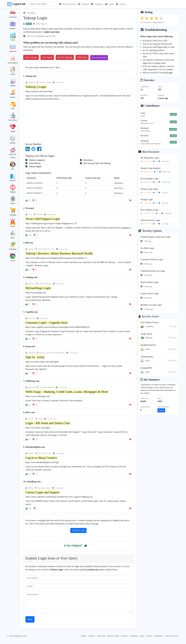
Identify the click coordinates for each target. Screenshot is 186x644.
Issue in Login (31, 57)
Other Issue (82, 57)
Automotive (13, 17)
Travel (13, 261)
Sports (13, 238)
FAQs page (168, 73)
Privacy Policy (172, 636)
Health (13, 131)
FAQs (142, 636)
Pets (13, 169)
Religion (13, 192)
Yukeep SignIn (35, 166)
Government (13, 120)
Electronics (88, 160)
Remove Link (113, 636)
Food (13, 109)
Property (13, 180)
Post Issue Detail (99, 58)
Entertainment (13, 63)
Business (13, 28)
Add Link (101, 636)
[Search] (43, 4)
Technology (13, 249)
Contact (92, 636)
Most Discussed (68, 4)
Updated (83, 4)
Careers (13, 40)
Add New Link (78, 530)
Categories (97, 4)
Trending (134, 636)
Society (13, 226)
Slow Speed (47, 57)
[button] (86, 546)
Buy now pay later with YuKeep (97, 163)
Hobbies (13, 143)
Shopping (13, 215)
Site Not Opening (65, 57)
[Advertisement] (78, 120)
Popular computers (37, 160)
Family (13, 74)
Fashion (13, 86)
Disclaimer (159, 636)
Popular (124, 636)
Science (13, 203)
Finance (13, 97)
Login (109, 4)
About (83, 636)
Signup (121, 4)
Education (13, 51)
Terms (149, 636)
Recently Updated (150, 231)
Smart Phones (34, 163)
